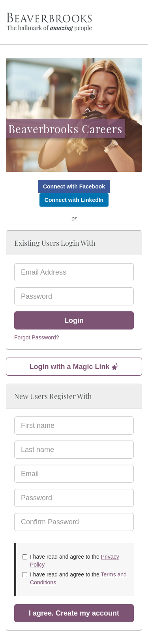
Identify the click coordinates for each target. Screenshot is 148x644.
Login (74, 320)
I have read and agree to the (71, 561)
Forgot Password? (37, 337)
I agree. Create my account (74, 613)
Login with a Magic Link (74, 367)
